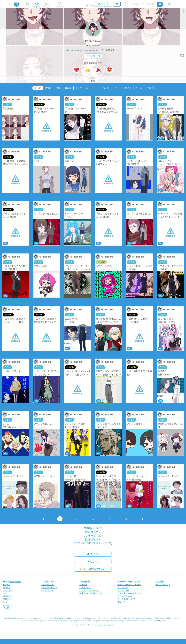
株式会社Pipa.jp (163, 585)
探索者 (68, 88)
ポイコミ (121, 602)
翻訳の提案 (16, 581)
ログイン (93, 554)
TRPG (58, 88)
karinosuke (93, 41)
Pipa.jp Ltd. (110, 625)
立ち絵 (48, 88)
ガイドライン (85, 587)
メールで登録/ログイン (93, 569)
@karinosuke (94, 46)
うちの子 (127, 88)
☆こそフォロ (93, 56)
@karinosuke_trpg (88, 50)
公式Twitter (123, 587)
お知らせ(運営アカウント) (129, 585)
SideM (106, 88)
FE (116, 88)
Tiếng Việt (8, 590)
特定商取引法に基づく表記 (91, 593)
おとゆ (139, 88)
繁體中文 (7, 599)
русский (7, 605)
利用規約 (83, 585)
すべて (38, 88)
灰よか (79, 88)
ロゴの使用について (126, 599)
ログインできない (125, 596)
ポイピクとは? (48, 585)
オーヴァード (92, 88)
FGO (149, 88)
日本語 (6, 608)
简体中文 (7, 596)
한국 (5, 593)
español (7, 587)
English (7, 585)
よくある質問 (123, 590)
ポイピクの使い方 (49, 587)
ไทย (5, 602)
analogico (99, 625)
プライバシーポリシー (89, 590)
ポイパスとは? (48, 590)
